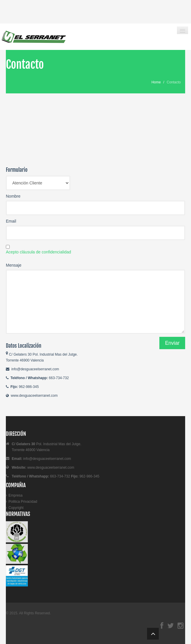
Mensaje (14, 265)
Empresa (16, 495)
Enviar (172, 343)
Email (11, 221)
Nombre (13, 196)
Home (156, 82)
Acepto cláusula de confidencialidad (39, 252)
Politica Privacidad (23, 502)
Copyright (16, 508)
